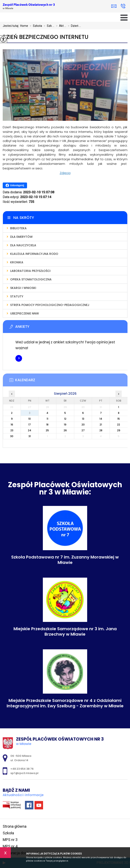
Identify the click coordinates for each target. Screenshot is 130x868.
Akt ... (60, 26)
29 (119, 430)
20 (83, 425)
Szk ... (48, 26)
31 (30, 436)
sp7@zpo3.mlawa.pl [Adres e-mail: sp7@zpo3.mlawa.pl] (24, 773)
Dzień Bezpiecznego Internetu (46, 37)
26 (65, 430)
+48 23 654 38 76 (123, 6)
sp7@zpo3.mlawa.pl (114, 6)
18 (47, 425)
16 (12, 425)
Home (24, 26)
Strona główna (15, 826)
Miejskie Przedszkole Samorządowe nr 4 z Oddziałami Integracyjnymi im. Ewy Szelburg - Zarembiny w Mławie (65, 703)
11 (47, 419)
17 (30, 425)
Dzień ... (74, 26)
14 (101, 419)
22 (119, 425)
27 (83, 430)
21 (101, 425)
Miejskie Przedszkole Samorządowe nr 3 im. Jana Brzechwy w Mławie (65, 631)
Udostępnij (15, 185)
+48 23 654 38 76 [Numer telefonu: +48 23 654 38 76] (22, 769)
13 (83, 419)
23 (12, 430)
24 (30, 430)
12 (65, 419)
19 (65, 425)
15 (119, 419)
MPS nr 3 (10, 840)
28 (101, 430)
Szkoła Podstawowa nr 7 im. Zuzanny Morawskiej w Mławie (65, 560)
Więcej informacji (19, 358)
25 (47, 430)
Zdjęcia (65, 173)
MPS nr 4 (10, 846)
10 (30, 419)
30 (12, 436)
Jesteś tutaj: (11, 26)
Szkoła (35, 26)
